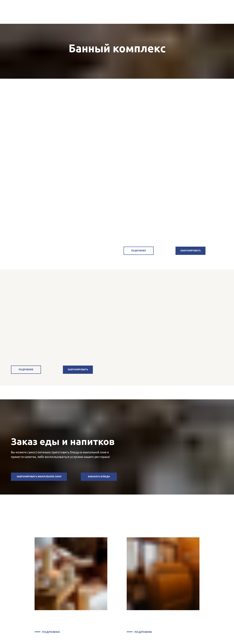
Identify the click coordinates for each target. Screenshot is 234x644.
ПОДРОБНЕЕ (51, 632)
